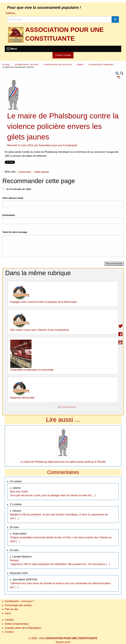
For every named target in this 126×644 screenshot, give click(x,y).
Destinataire (9, 215)
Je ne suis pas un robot (17, 189)
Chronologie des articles (18, 605)
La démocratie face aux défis (58, 65)
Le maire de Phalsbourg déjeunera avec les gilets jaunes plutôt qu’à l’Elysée (63, 462)
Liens (8, 613)
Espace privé (63, 642)
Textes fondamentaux (17, 624)
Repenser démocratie (22, 398)
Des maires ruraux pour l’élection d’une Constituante (40, 330)
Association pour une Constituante (58, 145)
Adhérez (10, 13)
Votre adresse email (13, 198)
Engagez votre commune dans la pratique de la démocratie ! (44, 302)
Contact (9, 632)
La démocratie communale (101, 65)
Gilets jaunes (42, 172)
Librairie (9, 620)
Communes (25, 172)
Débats (80, 65)
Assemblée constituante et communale (32, 370)
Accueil (6, 65)
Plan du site (11, 609)
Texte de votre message (15, 232)
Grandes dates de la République (23, 628)
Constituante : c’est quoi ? (19, 601)
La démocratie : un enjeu (27, 65)
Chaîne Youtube (63, 55)
